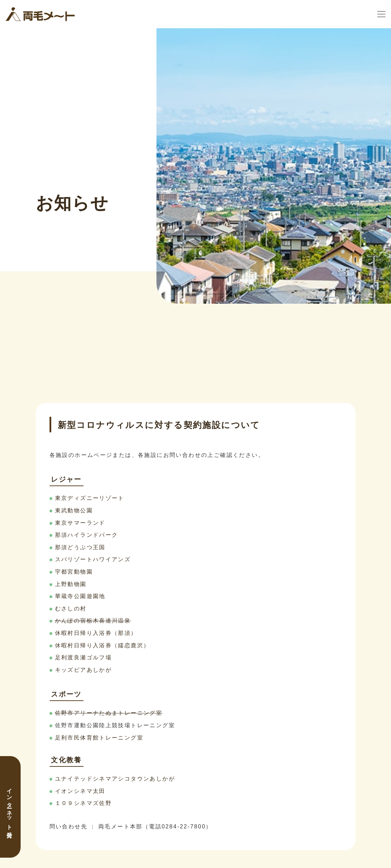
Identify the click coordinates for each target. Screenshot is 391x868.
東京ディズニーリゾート (90, 498)
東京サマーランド (80, 523)
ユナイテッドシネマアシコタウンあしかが (115, 779)
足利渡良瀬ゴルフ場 (84, 657)
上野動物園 (71, 584)
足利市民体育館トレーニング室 (99, 738)
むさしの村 (71, 609)
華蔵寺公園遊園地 (80, 596)
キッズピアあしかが (84, 670)
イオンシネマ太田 (80, 791)
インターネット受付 (9, 807)
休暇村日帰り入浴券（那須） (96, 633)
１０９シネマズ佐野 (84, 803)
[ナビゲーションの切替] (381, 14)
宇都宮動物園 (74, 572)
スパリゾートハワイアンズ (93, 559)
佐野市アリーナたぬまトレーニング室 (109, 713)
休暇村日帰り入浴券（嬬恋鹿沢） (102, 645)
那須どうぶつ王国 (80, 547)
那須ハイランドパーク (87, 535)
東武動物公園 (74, 510)
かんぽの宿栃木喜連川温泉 (93, 621)
